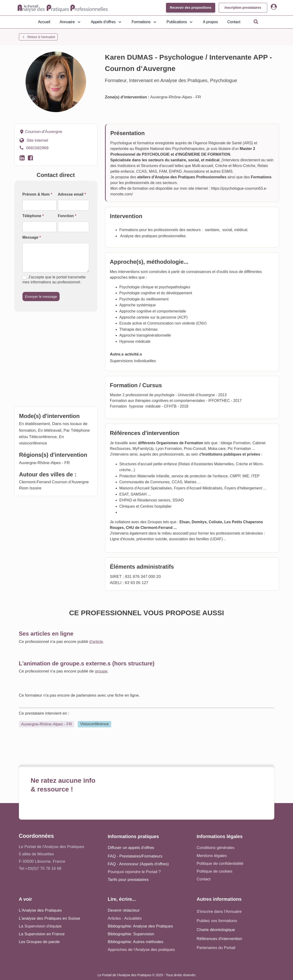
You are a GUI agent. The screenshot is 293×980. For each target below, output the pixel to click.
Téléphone (33, 216)
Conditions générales (216, 848)
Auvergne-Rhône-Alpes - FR (47, 724)
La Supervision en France (42, 934)
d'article (96, 642)
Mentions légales (212, 856)
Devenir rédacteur (124, 910)
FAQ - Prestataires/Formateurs (135, 856)
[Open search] (256, 22)
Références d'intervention (219, 939)
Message (32, 237)
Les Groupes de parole (39, 942)
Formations (144, 22)
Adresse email (72, 194)
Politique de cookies (215, 871)
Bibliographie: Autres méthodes (136, 942)
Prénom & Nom (37, 194)
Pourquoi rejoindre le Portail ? (134, 872)
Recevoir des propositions (191, 8)
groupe (101, 671)
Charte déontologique (216, 930)
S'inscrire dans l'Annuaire (219, 912)
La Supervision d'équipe (40, 926)
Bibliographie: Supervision (131, 934)
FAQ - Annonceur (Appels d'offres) (138, 864)
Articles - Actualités (125, 918)
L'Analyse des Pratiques (40, 910)
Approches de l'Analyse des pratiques (141, 950)
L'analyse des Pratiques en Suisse (50, 918)
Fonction (67, 216)
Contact (234, 22)
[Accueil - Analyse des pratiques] (63, 8)
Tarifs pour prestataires (128, 880)
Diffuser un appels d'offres (131, 848)
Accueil (44, 22)
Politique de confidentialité (220, 864)
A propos (210, 22)
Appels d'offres (107, 22)
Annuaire (70, 22)
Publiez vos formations (217, 921)
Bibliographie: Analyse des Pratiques (140, 926)
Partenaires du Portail (217, 948)
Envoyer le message (41, 297)
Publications (180, 22)
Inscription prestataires (243, 8)
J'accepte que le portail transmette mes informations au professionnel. (54, 280)
